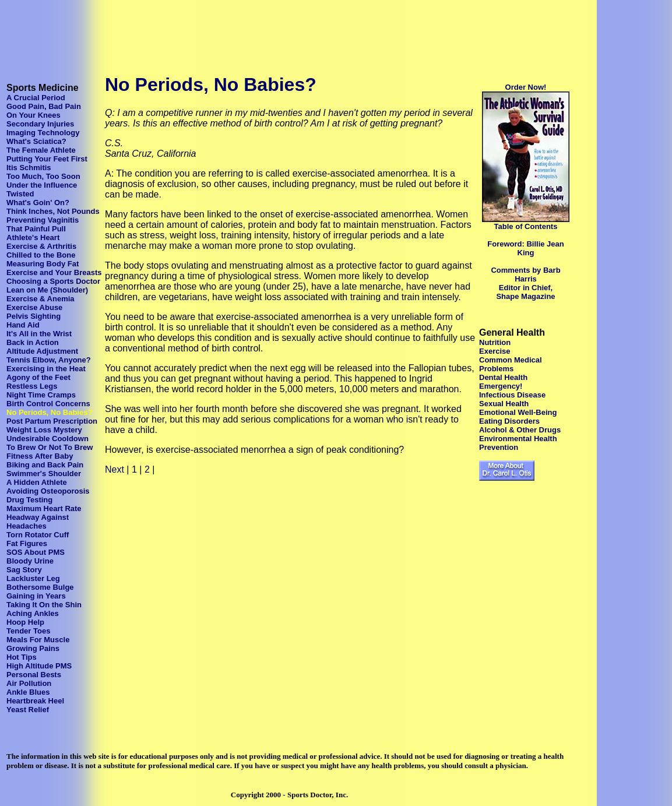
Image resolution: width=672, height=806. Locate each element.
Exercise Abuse (34, 307)
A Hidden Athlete (37, 482)
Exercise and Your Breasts (54, 272)
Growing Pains (33, 648)
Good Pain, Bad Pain (44, 106)
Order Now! (526, 87)
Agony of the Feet (38, 377)
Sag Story (24, 570)
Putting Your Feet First (47, 159)
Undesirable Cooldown (48, 439)
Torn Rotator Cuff (38, 535)
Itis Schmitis (29, 168)
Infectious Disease (512, 395)
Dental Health (503, 377)
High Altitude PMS (39, 666)
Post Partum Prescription (52, 421)
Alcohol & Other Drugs (520, 430)
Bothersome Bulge (40, 587)
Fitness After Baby (40, 456)
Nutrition (495, 342)
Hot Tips (22, 657)
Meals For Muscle (38, 640)
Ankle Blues (28, 692)
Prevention (499, 447)
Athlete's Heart (33, 237)
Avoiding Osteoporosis (48, 491)
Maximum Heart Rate (44, 508)
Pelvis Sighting (34, 316)
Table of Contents (526, 226)
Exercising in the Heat (46, 369)
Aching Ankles (33, 613)
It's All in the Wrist (39, 334)
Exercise (495, 351)
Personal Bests (34, 675)
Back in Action (33, 342)
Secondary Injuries (40, 124)
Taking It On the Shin (44, 605)
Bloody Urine (30, 561)
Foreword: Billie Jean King (525, 248)
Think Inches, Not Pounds (53, 211)
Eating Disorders (509, 421)
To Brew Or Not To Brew (50, 447)
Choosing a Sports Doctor (53, 281)
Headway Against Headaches (38, 522)
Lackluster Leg (33, 578)
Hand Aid (23, 325)
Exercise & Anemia (41, 299)
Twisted (20, 194)
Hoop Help (25, 622)
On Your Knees (34, 115)
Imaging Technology (43, 133)
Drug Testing (29, 500)
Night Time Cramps (41, 395)
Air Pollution (29, 683)
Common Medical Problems (511, 364)
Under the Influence (42, 185)
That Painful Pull (36, 229)
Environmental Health (518, 439)
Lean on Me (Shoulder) (47, 290)
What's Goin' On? (38, 203)
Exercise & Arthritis (41, 246)
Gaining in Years (36, 596)
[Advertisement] (217, 31)
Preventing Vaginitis (43, 220)
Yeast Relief (28, 710)
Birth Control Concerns (48, 404)
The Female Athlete (41, 150)
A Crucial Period (36, 98)
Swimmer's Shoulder (44, 474)
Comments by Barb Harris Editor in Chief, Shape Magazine (525, 283)
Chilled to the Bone (41, 255)
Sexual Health (504, 404)
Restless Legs (32, 386)
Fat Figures (27, 543)
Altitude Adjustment (42, 351)
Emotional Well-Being (518, 412)
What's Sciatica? (36, 141)
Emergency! (501, 386)
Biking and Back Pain (45, 465)
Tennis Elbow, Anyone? (49, 360)
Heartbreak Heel (35, 701)
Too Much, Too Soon (43, 176)
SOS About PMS (36, 552)
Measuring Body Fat (43, 264)
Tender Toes (28, 631)
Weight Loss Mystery (44, 430)
